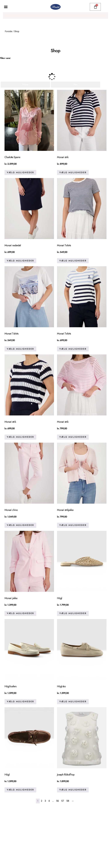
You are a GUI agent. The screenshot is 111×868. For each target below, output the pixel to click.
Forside (8, 31)
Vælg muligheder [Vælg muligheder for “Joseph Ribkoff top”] (73, 790)
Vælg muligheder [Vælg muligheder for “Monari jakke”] (20, 613)
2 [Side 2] (42, 801)
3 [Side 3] (45, 801)
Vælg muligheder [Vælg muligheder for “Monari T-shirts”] (73, 261)
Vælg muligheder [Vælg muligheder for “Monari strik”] (73, 172)
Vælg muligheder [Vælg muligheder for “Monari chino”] (20, 525)
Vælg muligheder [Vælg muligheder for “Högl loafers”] (20, 702)
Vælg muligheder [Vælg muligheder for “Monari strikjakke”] (73, 525)
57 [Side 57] (63, 801)
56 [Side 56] (57, 801)
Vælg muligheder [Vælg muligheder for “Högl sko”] (73, 702)
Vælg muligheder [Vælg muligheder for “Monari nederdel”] (20, 261)
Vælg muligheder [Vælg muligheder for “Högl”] (73, 613)
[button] (6, 7)
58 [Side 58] (68, 801)
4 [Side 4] (49, 801)
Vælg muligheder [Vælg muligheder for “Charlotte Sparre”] (20, 172)
